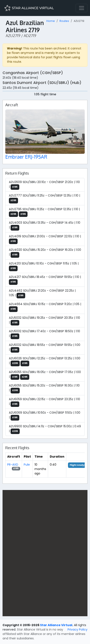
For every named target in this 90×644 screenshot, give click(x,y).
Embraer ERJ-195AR (26, 157)
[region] (45, 553)
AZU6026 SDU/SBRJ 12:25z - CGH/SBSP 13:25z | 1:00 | (45, 361)
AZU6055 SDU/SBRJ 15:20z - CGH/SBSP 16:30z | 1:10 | (44, 388)
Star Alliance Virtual (56, 625)
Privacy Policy (78, 629)
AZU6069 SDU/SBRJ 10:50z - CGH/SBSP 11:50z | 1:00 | (45, 416)
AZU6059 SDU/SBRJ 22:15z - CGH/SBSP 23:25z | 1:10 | (44, 402)
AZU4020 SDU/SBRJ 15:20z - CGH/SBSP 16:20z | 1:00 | (45, 253)
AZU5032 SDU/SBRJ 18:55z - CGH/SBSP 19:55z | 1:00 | (45, 348)
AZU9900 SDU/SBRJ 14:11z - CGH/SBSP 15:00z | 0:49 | (45, 429)
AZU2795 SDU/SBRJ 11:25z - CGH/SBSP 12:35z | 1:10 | (44, 212)
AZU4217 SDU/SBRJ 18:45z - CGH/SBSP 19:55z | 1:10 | (45, 280)
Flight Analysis (79, 465)
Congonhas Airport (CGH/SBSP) (33, 73)
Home (51, 21)
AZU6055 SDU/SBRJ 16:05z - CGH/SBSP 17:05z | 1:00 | (45, 375)
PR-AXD (13, 465)
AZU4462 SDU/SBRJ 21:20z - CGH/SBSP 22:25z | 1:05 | (42, 293)
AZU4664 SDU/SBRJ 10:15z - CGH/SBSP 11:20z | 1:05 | (45, 307)
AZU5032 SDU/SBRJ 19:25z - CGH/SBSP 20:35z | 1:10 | (44, 321)
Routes (64, 21)
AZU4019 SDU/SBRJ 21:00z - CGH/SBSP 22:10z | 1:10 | (45, 239)
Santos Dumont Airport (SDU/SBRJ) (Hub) (42, 83)
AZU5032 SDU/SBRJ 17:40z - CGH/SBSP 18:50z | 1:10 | (44, 334)
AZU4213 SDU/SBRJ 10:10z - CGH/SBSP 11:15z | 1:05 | (44, 266)
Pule (27, 465)
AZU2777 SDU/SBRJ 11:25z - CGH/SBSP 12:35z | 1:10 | (44, 198)
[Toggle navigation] (82, 8)
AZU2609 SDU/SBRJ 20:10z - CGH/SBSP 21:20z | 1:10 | (44, 185)
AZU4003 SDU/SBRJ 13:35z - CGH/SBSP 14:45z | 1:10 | (45, 226)
